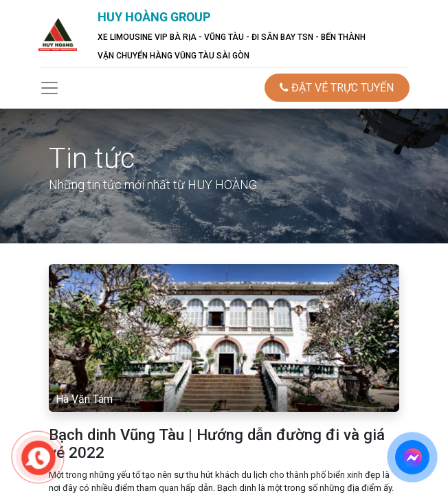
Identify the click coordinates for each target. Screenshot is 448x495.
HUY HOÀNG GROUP (154, 17)
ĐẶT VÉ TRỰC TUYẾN (337, 88)
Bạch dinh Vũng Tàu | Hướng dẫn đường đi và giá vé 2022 (217, 444)
